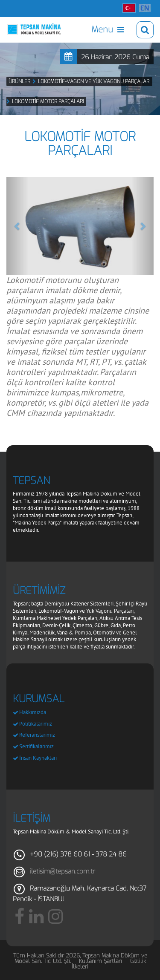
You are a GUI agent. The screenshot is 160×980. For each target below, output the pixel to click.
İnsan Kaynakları (38, 758)
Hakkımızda (33, 712)
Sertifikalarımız (36, 746)
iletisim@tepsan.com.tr (63, 871)
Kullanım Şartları (100, 961)
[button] (17, 226)
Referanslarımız (37, 735)
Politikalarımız (36, 724)
